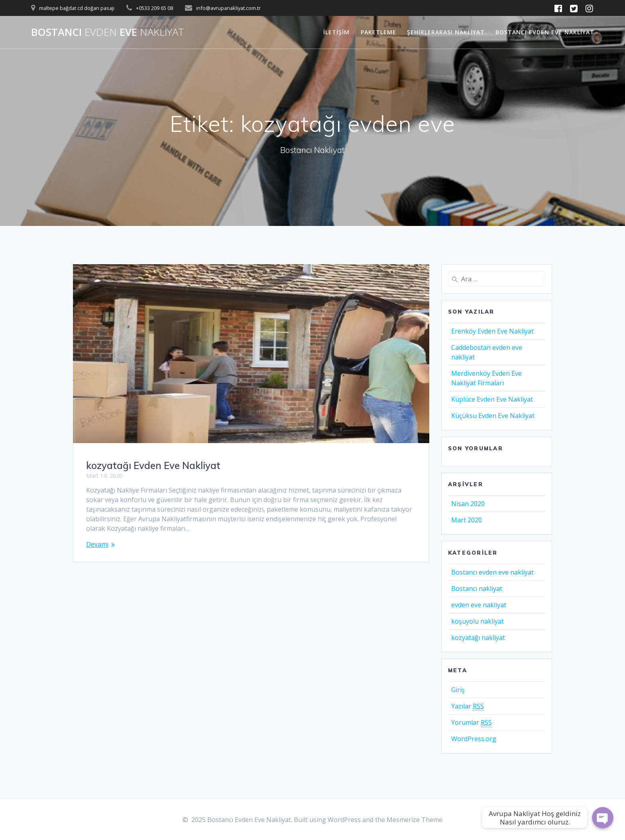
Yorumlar (472, 723)
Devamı (97, 544)
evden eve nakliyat (479, 605)
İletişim (336, 32)
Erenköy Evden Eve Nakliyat (492, 331)
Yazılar (468, 706)
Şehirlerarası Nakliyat (446, 32)
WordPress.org (474, 739)
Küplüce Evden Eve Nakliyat (492, 399)
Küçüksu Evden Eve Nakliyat (493, 416)
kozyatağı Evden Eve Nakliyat (153, 465)
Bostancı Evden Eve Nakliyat (545, 32)
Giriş (458, 690)
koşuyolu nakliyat (478, 621)
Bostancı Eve (108, 32)
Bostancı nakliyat (477, 589)
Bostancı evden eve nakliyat (492, 572)
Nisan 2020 (468, 504)
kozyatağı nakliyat (478, 638)
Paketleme (378, 32)
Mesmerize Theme (415, 820)
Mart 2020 (467, 520)
